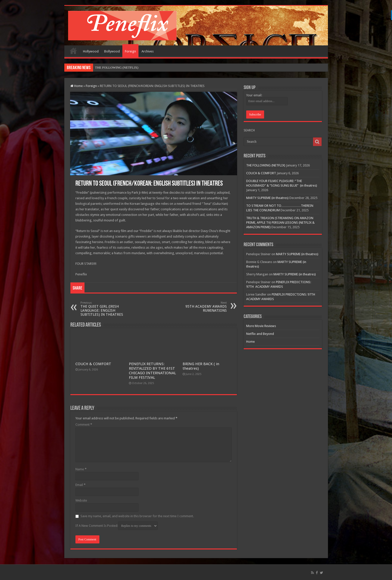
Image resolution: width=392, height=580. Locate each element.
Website (81, 500)
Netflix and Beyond (260, 334)
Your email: (254, 95)
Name (81, 469)
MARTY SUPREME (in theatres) (267, 198)
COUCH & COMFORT (93, 364)
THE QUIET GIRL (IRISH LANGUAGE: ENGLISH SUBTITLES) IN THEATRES (106, 309)
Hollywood (91, 51)
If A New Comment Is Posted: (117, 526)
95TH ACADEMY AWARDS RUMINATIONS (201, 307)
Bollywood (112, 51)
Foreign (130, 51)
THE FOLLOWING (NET (113, 67)
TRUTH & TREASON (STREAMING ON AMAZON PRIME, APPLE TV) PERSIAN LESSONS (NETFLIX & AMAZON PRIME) (280, 223)
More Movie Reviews (261, 326)
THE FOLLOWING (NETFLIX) (266, 165)
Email (80, 485)
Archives (148, 51)
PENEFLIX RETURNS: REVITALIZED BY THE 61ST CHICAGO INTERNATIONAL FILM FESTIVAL (152, 371)
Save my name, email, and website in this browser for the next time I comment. (137, 516)
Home (73, 51)
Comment (84, 425)
